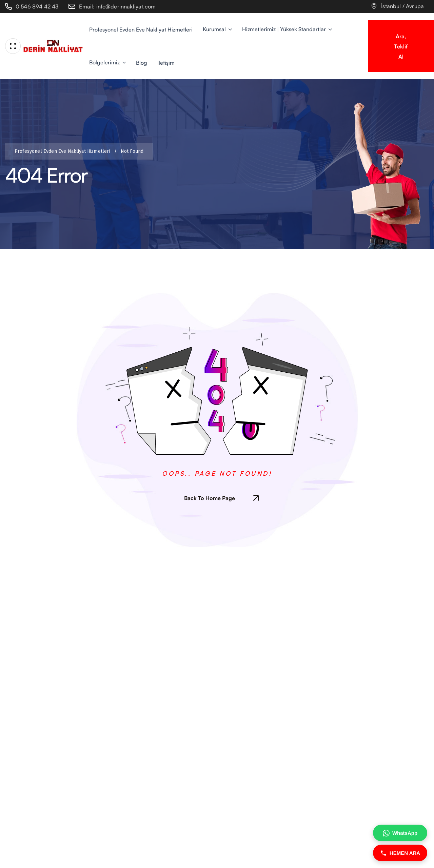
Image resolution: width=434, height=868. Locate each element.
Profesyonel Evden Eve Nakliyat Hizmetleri (64, 151)
